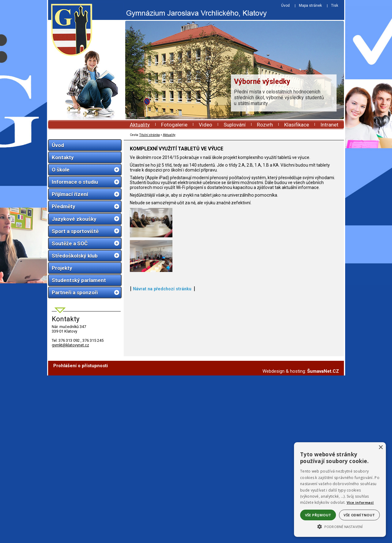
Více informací (360, 502)
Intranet (329, 125)
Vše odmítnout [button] (359, 515)
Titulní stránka (150, 135)
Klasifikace (297, 125)
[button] (340, 526)
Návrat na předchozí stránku (162, 509)
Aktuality (140, 125)
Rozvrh (265, 125)
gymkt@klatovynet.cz (70, 345)
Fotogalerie (174, 125)
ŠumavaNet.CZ (323, 539)
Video (205, 125)
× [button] (381, 448)
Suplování (235, 125)
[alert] (340, 490)
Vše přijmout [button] (318, 515)
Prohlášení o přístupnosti (81, 533)
